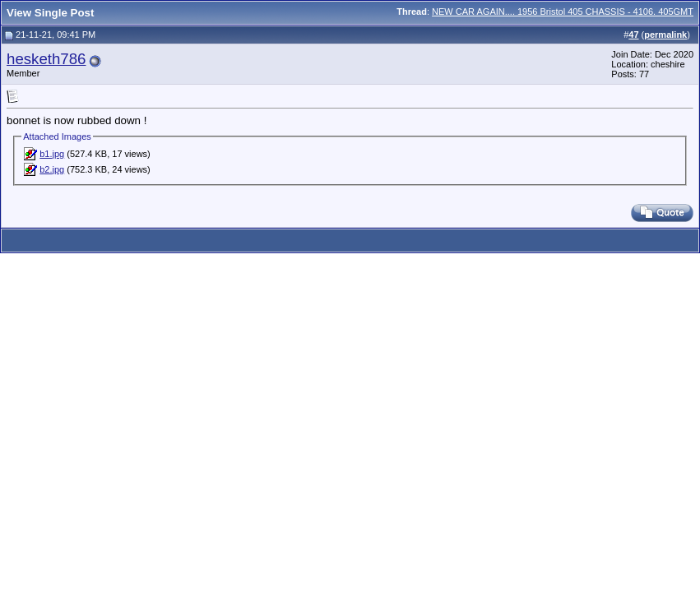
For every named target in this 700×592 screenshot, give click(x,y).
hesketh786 (46, 59)
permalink (665, 35)
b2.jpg (52, 169)
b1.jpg (52, 154)
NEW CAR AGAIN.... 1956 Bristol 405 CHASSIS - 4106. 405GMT (563, 12)
